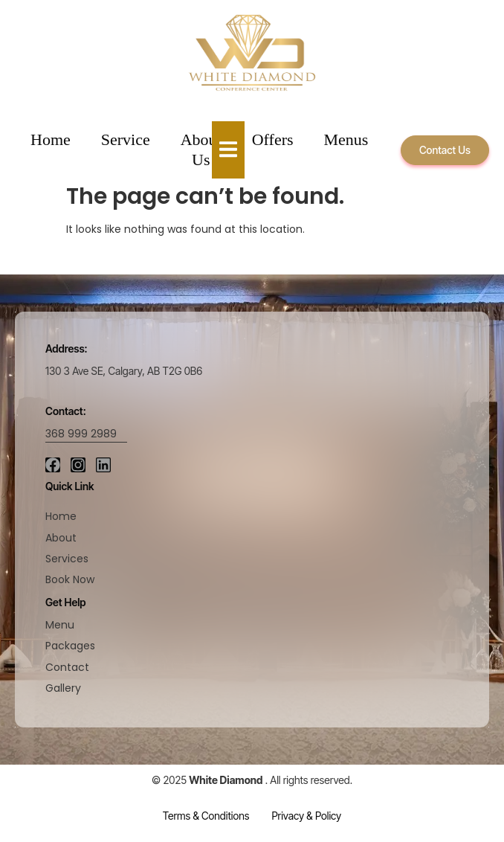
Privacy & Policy (306, 816)
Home (51, 139)
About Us (201, 149)
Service (126, 139)
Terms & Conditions (206, 816)
